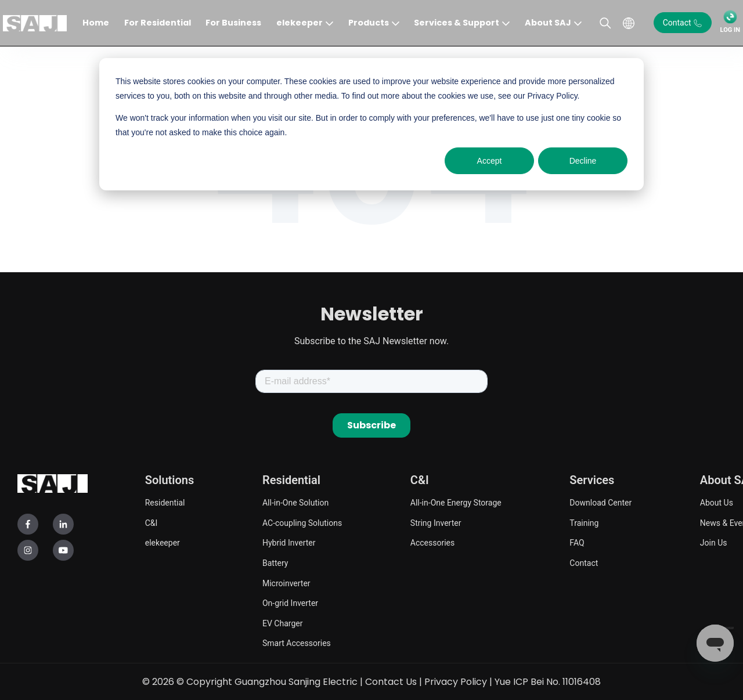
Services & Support (457, 23)
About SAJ (548, 23)
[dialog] (371, 124)
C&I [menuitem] (152, 522)
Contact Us (391, 681)
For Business (233, 23)
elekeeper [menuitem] (163, 542)
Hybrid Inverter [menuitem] (289, 542)
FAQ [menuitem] (577, 542)
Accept (490, 161)
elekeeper (300, 23)
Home (96, 23)
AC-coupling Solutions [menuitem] (302, 522)
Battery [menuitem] (275, 562)
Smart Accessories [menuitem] (297, 643)
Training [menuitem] (584, 522)
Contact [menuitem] (584, 562)
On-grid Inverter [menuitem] (290, 602)
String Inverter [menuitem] (436, 522)
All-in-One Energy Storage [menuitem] (456, 502)
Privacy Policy (456, 681)
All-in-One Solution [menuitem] (295, 502)
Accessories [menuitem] (432, 542)
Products (369, 23)
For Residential (158, 23)
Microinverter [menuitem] (286, 583)
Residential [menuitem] (165, 502)
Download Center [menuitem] (600, 502)
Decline (583, 161)
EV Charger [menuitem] (282, 623)
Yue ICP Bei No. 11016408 (548, 681)
